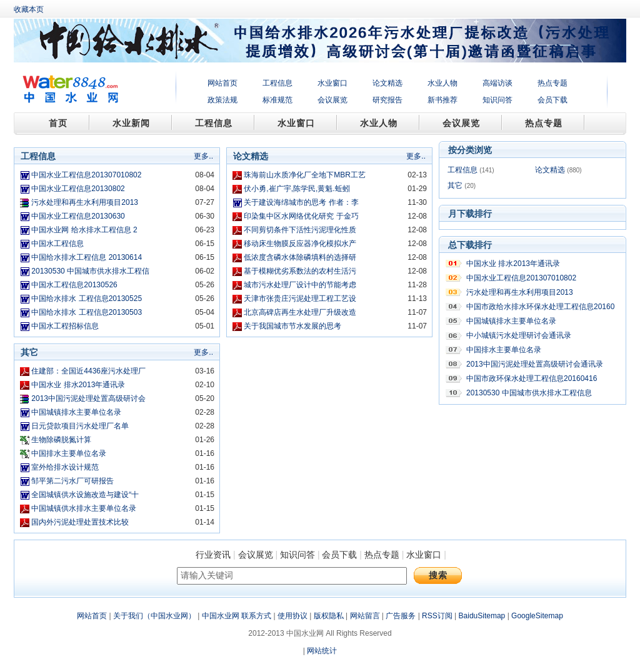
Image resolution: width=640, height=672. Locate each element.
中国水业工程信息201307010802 (86, 175)
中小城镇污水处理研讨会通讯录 (519, 335)
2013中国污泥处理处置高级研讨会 (88, 398)
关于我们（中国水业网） (154, 616)
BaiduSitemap (482, 616)
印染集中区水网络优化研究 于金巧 (301, 216)
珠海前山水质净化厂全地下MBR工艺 (305, 175)
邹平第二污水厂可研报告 (72, 481)
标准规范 (277, 100)
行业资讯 (213, 555)
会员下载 (552, 100)
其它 (455, 185)
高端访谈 (497, 83)
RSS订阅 (437, 616)
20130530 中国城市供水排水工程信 (90, 271)
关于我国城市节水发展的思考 (292, 326)
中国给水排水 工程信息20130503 (87, 312)
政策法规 (222, 100)
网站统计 (322, 651)
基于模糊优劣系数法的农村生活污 (300, 271)
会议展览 (332, 100)
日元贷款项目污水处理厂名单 (80, 426)
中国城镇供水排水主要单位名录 (84, 508)
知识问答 (497, 100)
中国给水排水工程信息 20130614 (87, 257)
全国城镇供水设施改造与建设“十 (85, 495)
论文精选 (387, 83)
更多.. (203, 156)
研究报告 (387, 100)
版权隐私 (329, 616)
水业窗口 (332, 83)
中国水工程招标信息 (65, 326)
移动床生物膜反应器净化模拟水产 (300, 244)
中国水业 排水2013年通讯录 (78, 385)
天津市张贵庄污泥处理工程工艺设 (300, 299)
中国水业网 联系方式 (237, 616)
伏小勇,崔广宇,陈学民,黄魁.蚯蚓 (297, 189)
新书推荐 (442, 100)
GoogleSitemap (537, 616)
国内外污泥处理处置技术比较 (80, 522)
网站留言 (365, 616)
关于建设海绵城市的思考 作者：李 (301, 202)
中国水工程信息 (57, 244)
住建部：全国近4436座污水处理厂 (88, 371)
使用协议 (292, 616)
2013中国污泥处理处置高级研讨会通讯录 (535, 364)
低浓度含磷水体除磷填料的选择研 (300, 257)
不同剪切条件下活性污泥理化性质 (300, 230)
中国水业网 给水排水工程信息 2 (84, 230)
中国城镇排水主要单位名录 (76, 412)
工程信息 (277, 83)
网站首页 (222, 83)
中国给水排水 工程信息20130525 (87, 299)
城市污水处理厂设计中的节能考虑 (300, 285)
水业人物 (442, 83)
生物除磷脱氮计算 (61, 440)
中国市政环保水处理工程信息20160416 (532, 378)
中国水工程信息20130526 (74, 285)
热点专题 (552, 83)
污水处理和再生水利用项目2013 (85, 202)
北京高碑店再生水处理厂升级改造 (300, 312)
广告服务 (401, 616)
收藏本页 (29, 9)
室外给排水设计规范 (65, 467)
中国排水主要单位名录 (69, 453)
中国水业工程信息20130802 (78, 189)
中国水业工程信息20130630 (78, 216)
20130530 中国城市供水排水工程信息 (529, 393)
